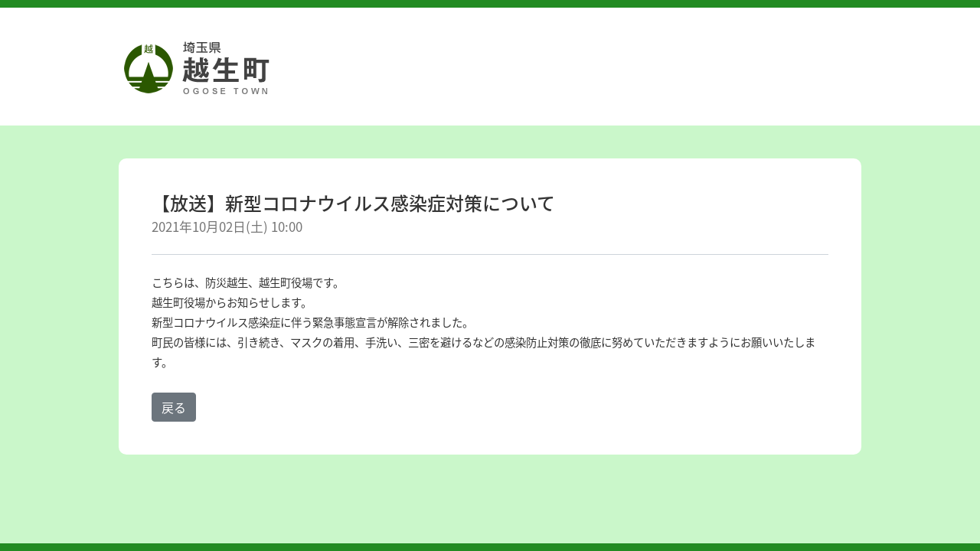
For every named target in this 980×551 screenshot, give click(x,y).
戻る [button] (174, 407)
